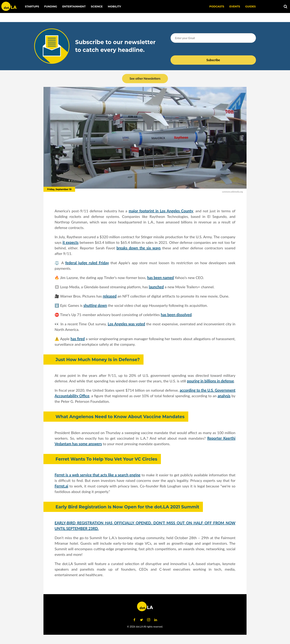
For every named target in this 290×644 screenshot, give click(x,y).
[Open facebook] (134, 620)
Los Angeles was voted (127, 324)
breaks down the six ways (139, 248)
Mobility (114, 6)
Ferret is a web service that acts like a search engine (97, 475)
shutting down (95, 305)
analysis (224, 396)
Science (97, 6)
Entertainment (74, 6)
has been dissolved (176, 315)
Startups (32, 6)
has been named (161, 278)
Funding (51, 6)
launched (156, 287)
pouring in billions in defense (210, 381)
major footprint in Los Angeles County (161, 211)
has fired (78, 339)
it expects (71, 242)
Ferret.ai (61, 486)
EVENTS (235, 6)
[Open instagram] (149, 620)
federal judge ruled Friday (87, 263)
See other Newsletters (145, 78)
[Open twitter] (141, 620)
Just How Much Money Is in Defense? (98, 360)
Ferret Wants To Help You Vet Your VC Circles (106, 459)
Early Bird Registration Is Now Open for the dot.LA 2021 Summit (127, 507)
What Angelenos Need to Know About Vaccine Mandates (120, 417)
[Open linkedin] (156, 620)
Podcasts (217, 6)
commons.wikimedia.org (232, 192)
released (110, 296)
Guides (250, 6)
